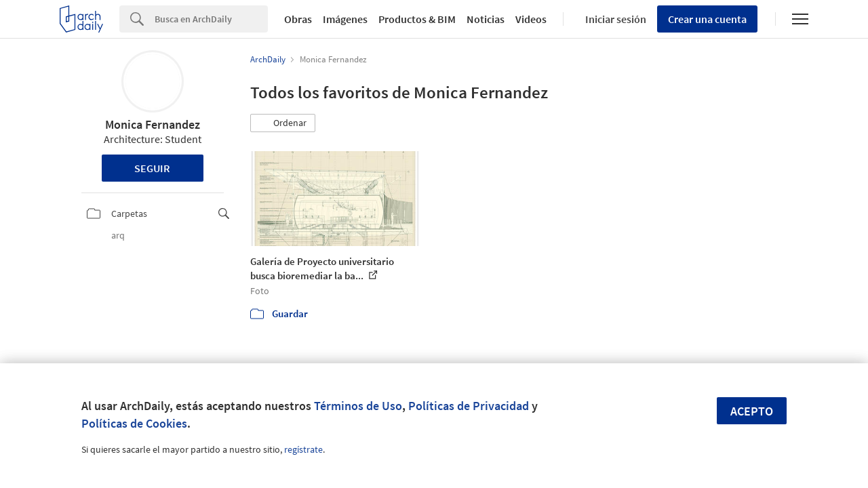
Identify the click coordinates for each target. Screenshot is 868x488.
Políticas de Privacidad (469, 406)
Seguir (152, 168)
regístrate (303, 449)
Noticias (486, 19)
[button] (283, 123)
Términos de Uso (358, 406)
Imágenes (345, 19)
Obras (298, 19)
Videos (531, 19)
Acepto (752, 411)
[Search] (211, 19)
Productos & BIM (417, 19)
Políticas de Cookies (134, 423)
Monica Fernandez (153, 124)
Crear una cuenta (707, 19)
